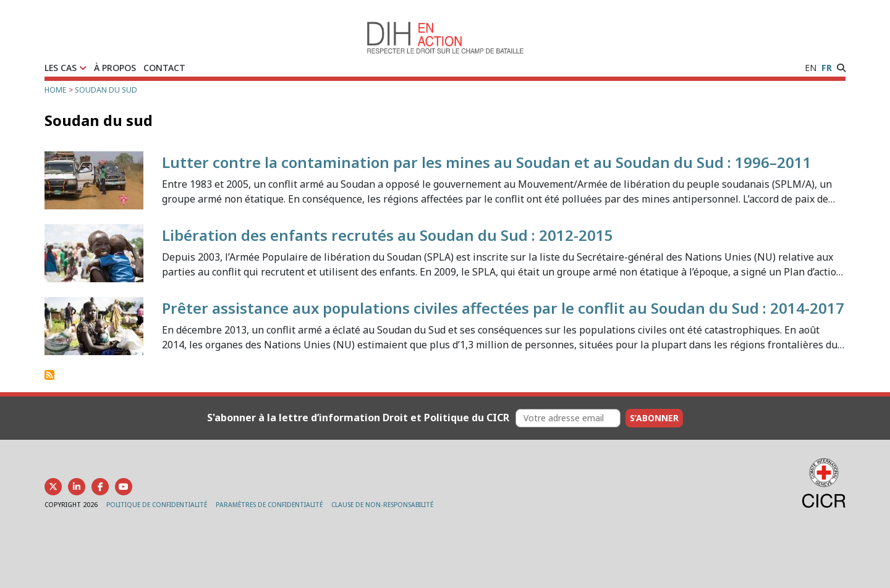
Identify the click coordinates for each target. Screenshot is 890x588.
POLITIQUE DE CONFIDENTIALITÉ (157, 505)
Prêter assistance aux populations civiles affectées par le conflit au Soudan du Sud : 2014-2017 (503, 308)
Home (55, 90)
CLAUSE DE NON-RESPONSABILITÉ (382, 505)
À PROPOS (115, 68)
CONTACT (164, 68)
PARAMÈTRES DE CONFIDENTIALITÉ (269, 505)
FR (827, 68)
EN (811, 68)
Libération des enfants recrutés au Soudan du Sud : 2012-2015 (388, 235)
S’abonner (654, 418)
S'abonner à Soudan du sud (49, 375)
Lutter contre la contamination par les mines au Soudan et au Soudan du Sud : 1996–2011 (487, 162)
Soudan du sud (106, 90)
